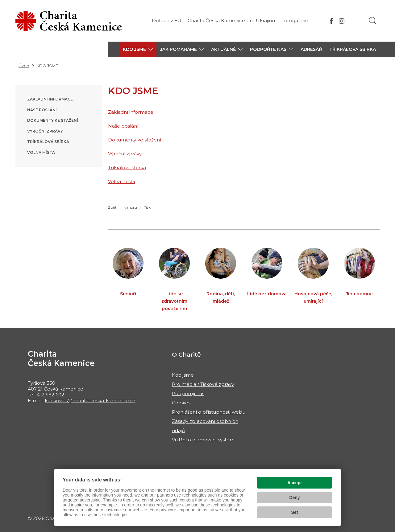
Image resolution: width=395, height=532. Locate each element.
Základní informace (50, 99)
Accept (295, 483)
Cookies (181, 403)
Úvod (24, 66)
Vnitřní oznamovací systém (203, 440)
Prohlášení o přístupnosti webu (209, 412)
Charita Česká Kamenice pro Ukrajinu (231, 20)
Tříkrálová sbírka (353, 49)
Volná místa (41, 152)
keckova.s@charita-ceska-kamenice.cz (90, 401)
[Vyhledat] (373, 21)
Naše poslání (42, 110)
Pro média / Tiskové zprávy (203, 384)
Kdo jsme (183, 375)
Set (295, 512)
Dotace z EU (167, 20)
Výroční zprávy (45, 131)
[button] (138, 49)
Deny (294, 497)
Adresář (311, 49)
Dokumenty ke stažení (53, 120)
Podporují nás (188, 393)
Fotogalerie (295, 20)
